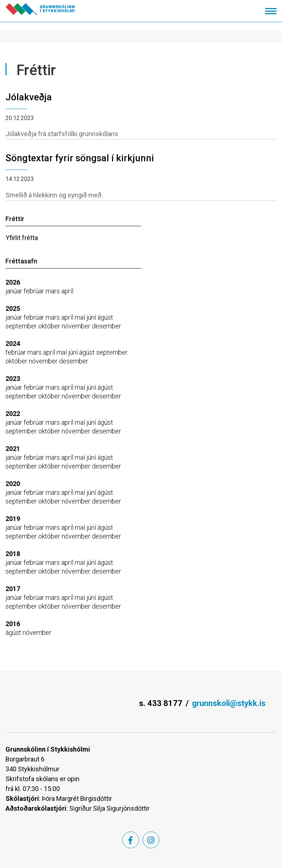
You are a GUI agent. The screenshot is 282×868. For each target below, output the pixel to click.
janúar (15, 291)
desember (107, 326)
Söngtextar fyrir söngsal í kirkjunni (80, 158)
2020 (13, 484)
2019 (13, 519)
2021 (13, 449)
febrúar (35, 291)
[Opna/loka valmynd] (271, 11)
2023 (13, 379)
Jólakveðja (29, 97)
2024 (13, 344)
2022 (13, 414)
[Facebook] (131, 840)
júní (92, 317)
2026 (13, 282)
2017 (13, 589)
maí (81, 317)
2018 (13, 554)
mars (53, 291)
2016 (13, 624)
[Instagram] (151, 840)
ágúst (105, 317)
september (22, 326)
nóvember (77, 326)
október (50, 326)
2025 (13, 308)
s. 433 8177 (161, 703)
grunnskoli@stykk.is (229, 703)
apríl (67, 291)
